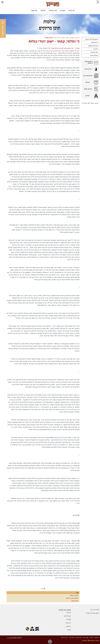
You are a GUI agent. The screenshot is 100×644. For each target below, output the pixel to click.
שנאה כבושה (74, 595)
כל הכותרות (94, 43)
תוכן (67, 38)
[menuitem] (71, 11)
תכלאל (43, 11)
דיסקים (68, 626)
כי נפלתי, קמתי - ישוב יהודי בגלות (54, 41)
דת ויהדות (57, 38)
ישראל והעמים (49, 38)
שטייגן (63, 11)
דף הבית (71, 11)
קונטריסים (67, 616)
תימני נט (95, 49)
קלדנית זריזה (95, 610)
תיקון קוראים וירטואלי (91, 39)
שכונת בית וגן (94, 56)
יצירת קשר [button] (3, 28)
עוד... (77, 593)
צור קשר (34, 11)
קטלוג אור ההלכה (65, 610)
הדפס (42, 589)
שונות (69, 630)
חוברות (69, 620)
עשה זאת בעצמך (93, 46)
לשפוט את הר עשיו (72, 598)
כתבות (63, 38)
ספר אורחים (94, 52)
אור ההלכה (53, 11)
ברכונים (68, 623)
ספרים (69, 613)
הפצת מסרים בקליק (93, 613)
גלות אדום (75, 601)
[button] (3, 2)
